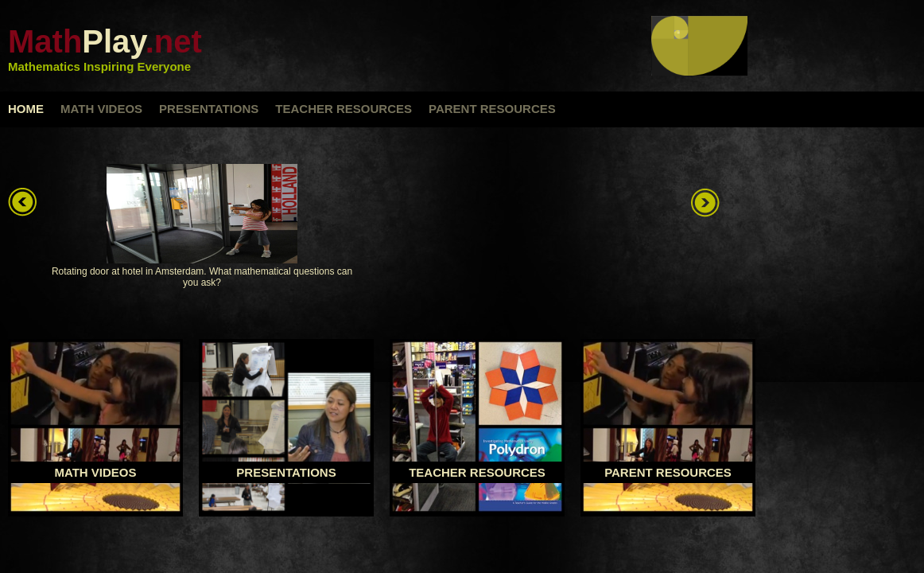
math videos (101, 109)
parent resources (492, 109)
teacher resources (344, 109)
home (26, 109)
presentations (209, 109)
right (707, 203)
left (23, 203)
